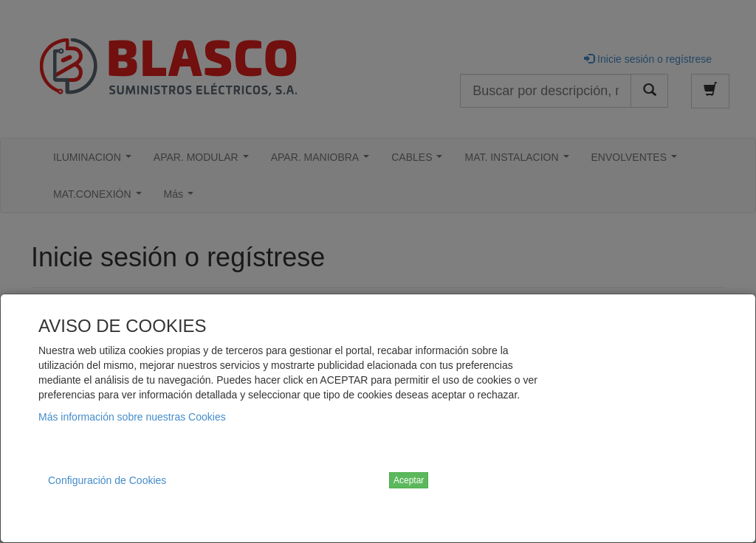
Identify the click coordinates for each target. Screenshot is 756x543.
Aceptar (409, 480)
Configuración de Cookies (107, 480)
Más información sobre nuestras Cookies (132, 417)
